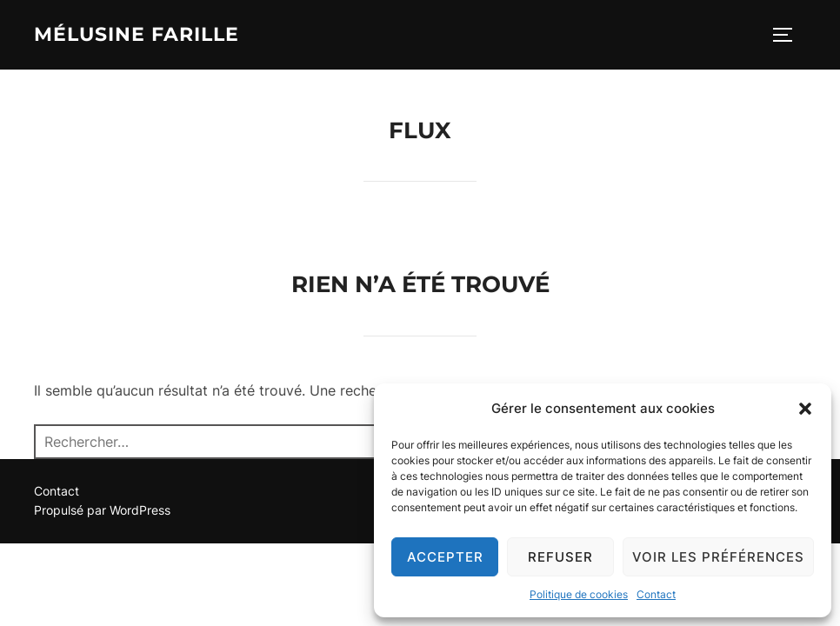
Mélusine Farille (137, 34)
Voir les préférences (718, 557)
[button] (805, 409)
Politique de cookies (579, 594)
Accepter (445, 557)
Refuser (560, 557)
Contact (656, 594)
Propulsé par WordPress (102, 510)
